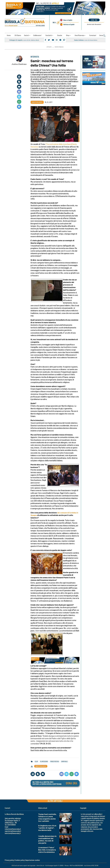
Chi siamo (18, 35)
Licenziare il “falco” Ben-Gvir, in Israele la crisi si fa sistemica (47, 850)
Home (9, 35)
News (68, 20)
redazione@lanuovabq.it (13, 829)
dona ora (94, 20)
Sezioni (26, 35)
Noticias (69, 24)
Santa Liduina (79, 40)
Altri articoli (55, 801)
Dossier (60, 35)
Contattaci (93, 35)
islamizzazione (44, 761)
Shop (68, 35)
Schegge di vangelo (16, 40)
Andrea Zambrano (19, 64)
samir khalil (64, 761)
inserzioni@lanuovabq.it (13, 833)
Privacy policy (9, 860)
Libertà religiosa (59, 47)
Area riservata (79, 35)
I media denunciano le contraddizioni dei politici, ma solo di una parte (47, 839)
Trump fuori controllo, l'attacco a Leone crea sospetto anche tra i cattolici (47, 818)
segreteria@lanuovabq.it (13, 831)
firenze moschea (55, 761)
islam (36, 761)
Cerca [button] (102, 35)
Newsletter (94, 24)
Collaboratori (37, 35)
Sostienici (49, 35)
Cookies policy (20, 860)
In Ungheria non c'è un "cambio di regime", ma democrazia (47, 828)
